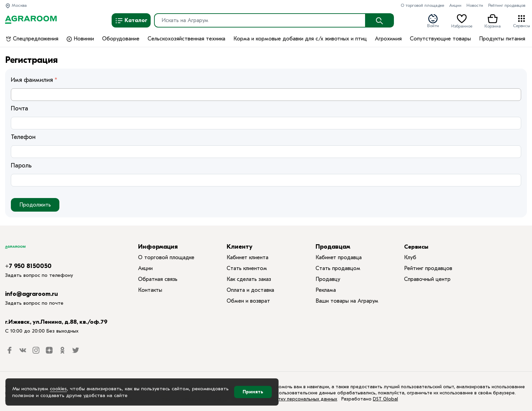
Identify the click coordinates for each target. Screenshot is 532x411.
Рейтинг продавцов (507, 5)
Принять (253, 392)
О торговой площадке (422, 5)
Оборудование (121, 39)
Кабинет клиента (248, 257)
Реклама (326, 290)
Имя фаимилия (32, 80)
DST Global (385, 399)
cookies (58, 389)
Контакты (150, 290)
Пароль (21, 166)
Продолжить (35, 205)
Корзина (493, 21)
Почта (20, 109)
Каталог (131, 21)
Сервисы (521, 21)
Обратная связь (158, 279)
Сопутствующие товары (440, 39)
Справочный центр (427, 279)
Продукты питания (502, 39)
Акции (455, 5)
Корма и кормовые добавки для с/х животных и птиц (300, 39)
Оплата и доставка (250, 290)
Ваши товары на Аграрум (347, 301)
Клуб (410, 257)
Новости (475, 5)
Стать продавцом (338, 268)
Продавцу (328, 279)
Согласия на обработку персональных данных (284, 399)
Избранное (462, 21)
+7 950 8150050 (28, 266)
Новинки (80, 39)
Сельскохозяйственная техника (186, 39)
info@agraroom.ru (32, 294)
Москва (16, 5)
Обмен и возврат (248, 301)
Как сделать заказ (249, 279)
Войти (433, 21)
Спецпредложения (32, 39)
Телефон (23, 137)
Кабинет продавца (339, 257)
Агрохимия (388, 39)
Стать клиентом (247, 268)
